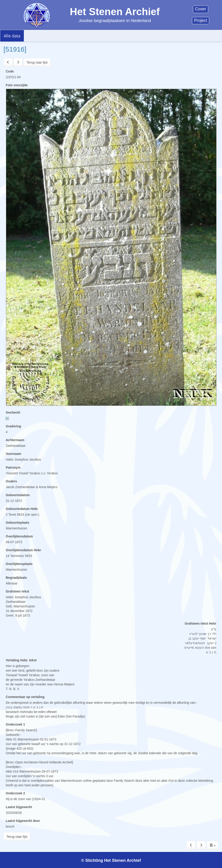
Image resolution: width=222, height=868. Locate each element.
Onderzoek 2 (15, 793)
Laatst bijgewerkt (19, 807)
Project (200, 20)
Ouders (11, 481)
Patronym (13, 467)
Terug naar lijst (37, 62)
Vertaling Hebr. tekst (21, 660)
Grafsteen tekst (17, 591)
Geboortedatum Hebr (22, 509)
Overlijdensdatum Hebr (23, 550)
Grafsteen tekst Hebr (200, 623)
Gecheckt (13, 412)
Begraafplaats (16, 578)
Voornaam (13, 454)
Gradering (13, 426)
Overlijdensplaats (19, 564)
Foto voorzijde (17, 85)
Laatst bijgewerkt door (23, 821)
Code (10, 71)
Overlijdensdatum (19, 536)
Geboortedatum (18, 495)
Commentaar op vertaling (25, 697)
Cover (200, 9)
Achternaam (15, 440)
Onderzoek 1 (15, 724)
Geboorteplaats (18, 523)
